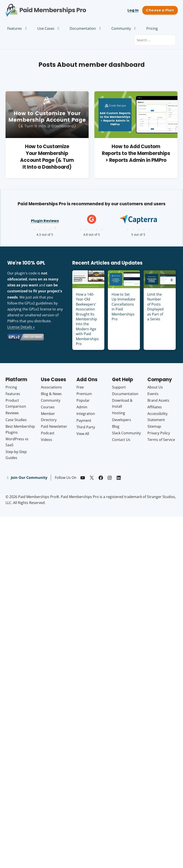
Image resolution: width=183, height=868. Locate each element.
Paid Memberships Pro (46, 7)
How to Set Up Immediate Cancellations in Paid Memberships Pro (123, 307)
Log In (133, 10)
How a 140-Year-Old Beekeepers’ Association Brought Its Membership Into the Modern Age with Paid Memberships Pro (87, 319)
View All (83, 434)
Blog (116, 426)
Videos (47, 440)
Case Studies (16, 420)
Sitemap (154, 426)
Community (124, 28)
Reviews (12, 413)
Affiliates (155, 407)
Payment (84, 420)
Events (153, 394)
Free (80, 387)
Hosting (119, 413)
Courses (48, 407)
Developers (122, 420)
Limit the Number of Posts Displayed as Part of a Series (155, 307)
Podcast (48, 433)
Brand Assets (158, 400)
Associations (51, 387)
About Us (155, 387)
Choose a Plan (160, 10)
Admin (82, 407)
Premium (84, 394)
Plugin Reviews (45, 221)
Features (18, 28)
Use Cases (49, 28)
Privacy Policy (159, 433)
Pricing (152, 28)
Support (119, 387)
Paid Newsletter (54, 426)
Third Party (86, 427)
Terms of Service (161, 440)
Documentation (86, 28)
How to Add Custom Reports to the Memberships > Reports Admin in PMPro (136, 153)
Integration (86, 414)
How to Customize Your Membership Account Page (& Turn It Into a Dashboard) (47, 157)
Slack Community (126, 433)
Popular (83, 400)
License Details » (21, 327)
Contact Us (121, 440)
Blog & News (51, 394)
